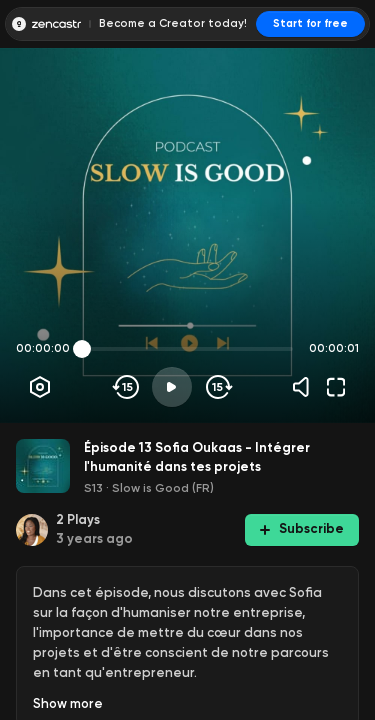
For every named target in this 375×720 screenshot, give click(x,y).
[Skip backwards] (126, 387)
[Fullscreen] (336, 387)
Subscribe (302, 528)
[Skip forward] (217, 387)
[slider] (82, 349)
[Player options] (40, 387)
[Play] (172, 387)
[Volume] (306, 387)
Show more (68, 703)
